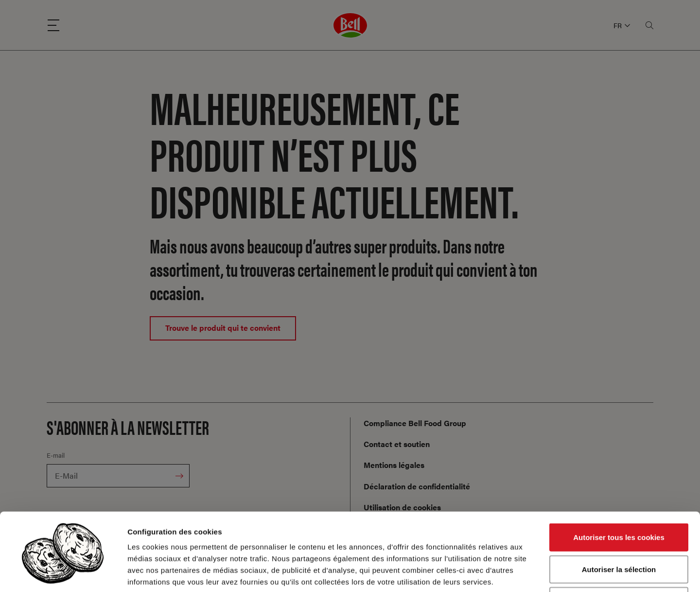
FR (622, 25)
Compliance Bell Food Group (415, 423)
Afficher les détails (535, 573)
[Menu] (53, 25)
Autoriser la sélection (619, 496)
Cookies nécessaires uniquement (619, 528)
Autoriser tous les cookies (619, 464)
